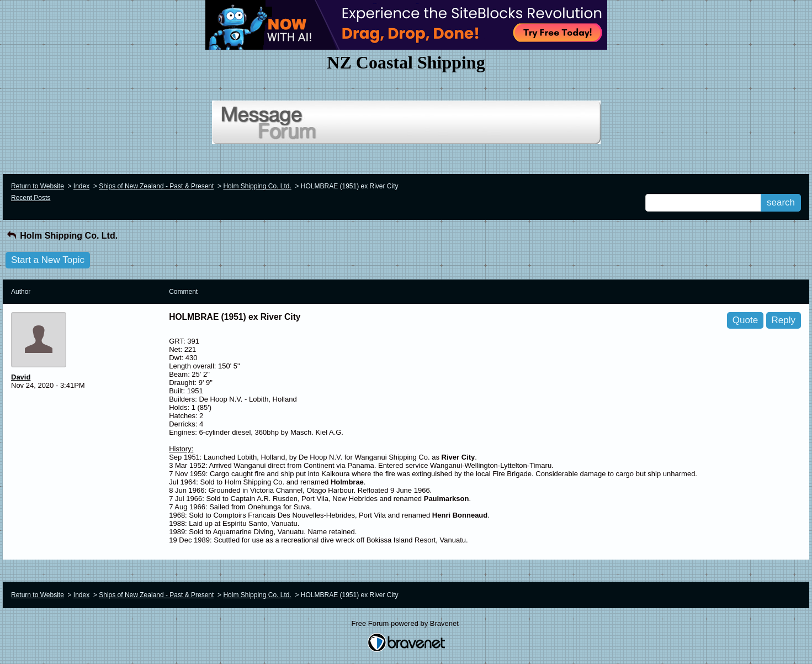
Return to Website (38, 186)
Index (81, 186)
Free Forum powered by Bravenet (406, 623)
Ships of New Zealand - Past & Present (156, 186)
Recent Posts (31, 198)
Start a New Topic (48, 260)
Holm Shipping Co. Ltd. (257, 186)
